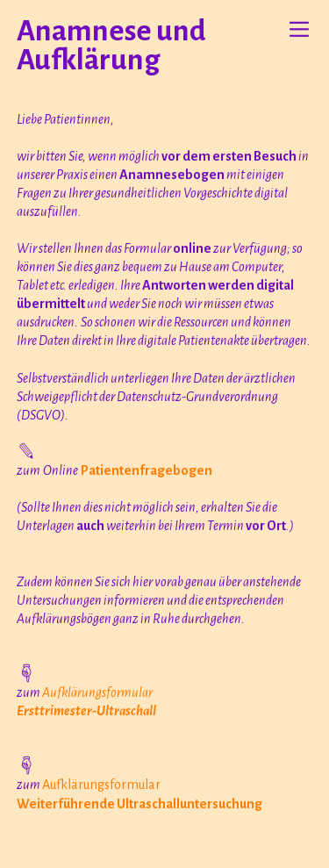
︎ (299, 29)
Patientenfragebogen (147, 470)
